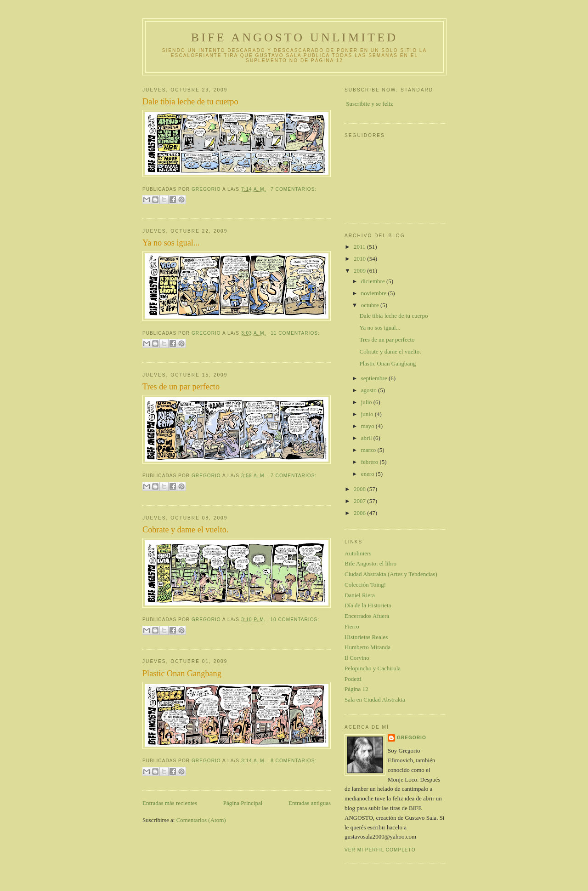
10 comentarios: (295, 620)
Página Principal (243, 803)
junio (368, 414)
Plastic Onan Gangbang (182, 674)
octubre (371, 305)
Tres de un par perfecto (181, 387)
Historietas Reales (366, 637)
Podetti (353, 679)
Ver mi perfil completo (380, 850)
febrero (370, 462)
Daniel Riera (360, 595)
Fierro (352, 626)
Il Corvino (357, 658)
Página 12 (356, 689)
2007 (360, 501)
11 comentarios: (295, 333)
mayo (368, 426)
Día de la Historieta (368, 605)
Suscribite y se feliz (369, 104)
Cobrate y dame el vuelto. (185, 530)
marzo (369, 450)
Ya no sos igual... (171, 243)
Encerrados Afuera (367, 616)
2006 (360, 513)
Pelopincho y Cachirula (373, 668)
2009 (360, 271)
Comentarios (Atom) (201, 820)
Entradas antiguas (310, 803)
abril (367, 438)
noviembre (375, 293)
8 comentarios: (294, 761)
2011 (360, 247)
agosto (370, 390)
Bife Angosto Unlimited (294, 37)
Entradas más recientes (170, 803)
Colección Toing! (365, 585)
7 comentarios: (294, 189)
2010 (360, 259)
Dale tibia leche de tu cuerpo (190, 102)
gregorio (412, 738)
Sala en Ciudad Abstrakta (375, 700)
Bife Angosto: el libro (370, 563)
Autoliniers (358, 553)
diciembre (374, 281)
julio (367, 402)
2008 (360, 489)
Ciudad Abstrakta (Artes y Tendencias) (391, 574)
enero (368, 474)
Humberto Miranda (367, 647)
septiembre (375, 378)
